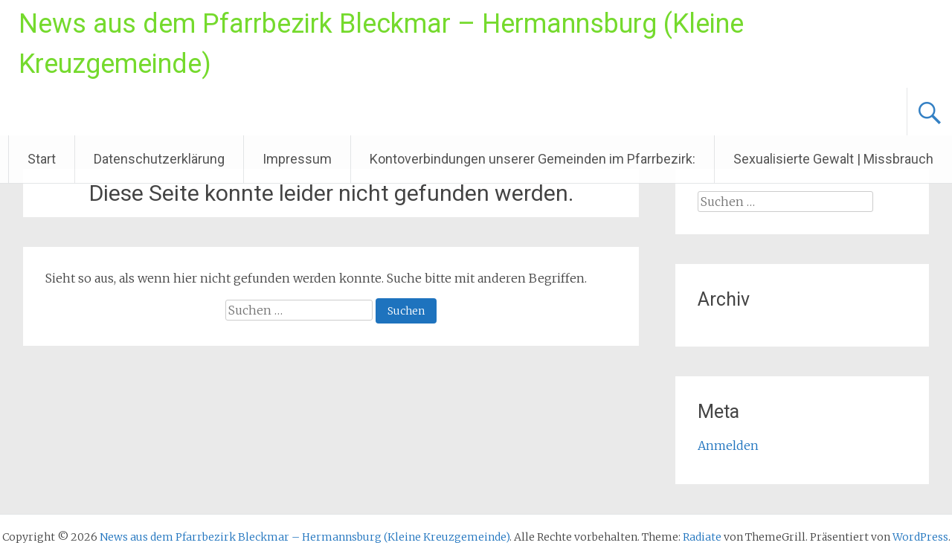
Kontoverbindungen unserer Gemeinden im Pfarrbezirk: (533, 159)
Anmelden (728, 445)
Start (42, 159)
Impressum (297, 159)
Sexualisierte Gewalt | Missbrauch (833, 159)
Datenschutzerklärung (159, 159)
